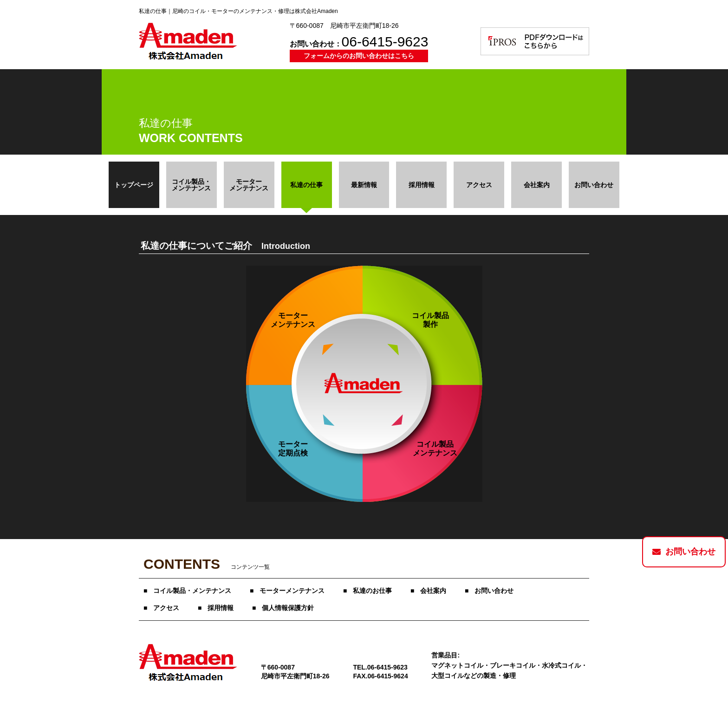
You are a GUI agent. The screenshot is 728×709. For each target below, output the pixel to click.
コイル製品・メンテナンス (192, 591)
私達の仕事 (306, 185)
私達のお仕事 (372, 591)
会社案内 (537, 185)
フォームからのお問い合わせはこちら (359, 56)
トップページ (134, 185)
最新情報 (364, 185)
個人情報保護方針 (288, 608)
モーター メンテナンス (249, 185)
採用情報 (422, 185)
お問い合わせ (594, 185)
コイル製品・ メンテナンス (191, 185)
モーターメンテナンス (292, 591)
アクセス (479, 185)
